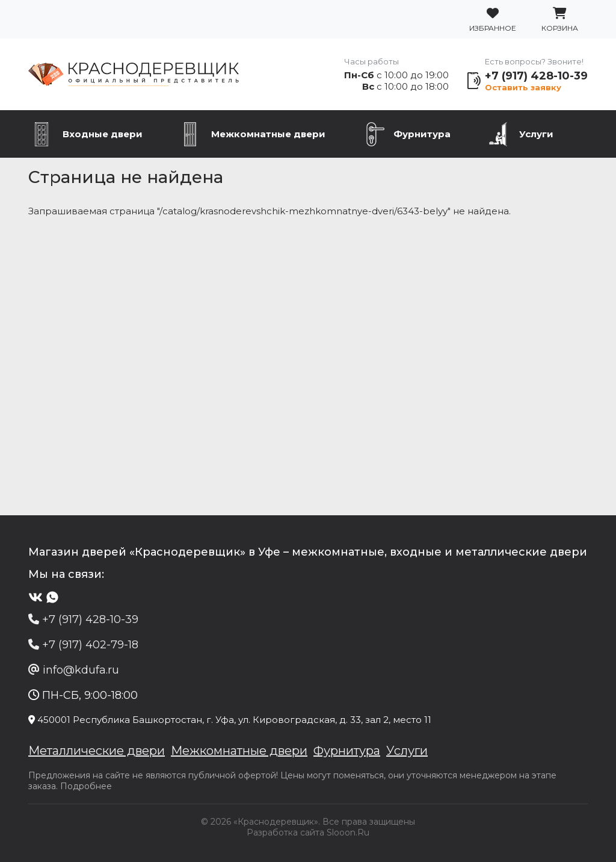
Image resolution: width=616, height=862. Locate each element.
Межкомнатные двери (268, 134)
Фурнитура (422, 134)
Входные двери (103, 134)
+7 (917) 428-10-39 (536, 76)
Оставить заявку (523, 87)
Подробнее (86, 786)
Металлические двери (97, 751)
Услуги (536, 134)
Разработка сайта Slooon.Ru (308, 833)
